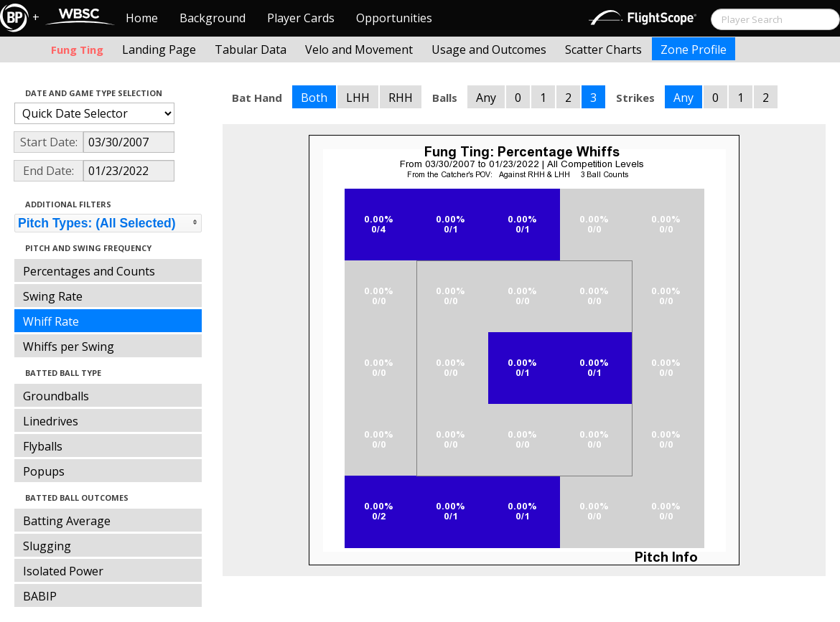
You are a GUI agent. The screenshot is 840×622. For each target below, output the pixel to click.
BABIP (40, 596)
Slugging (47, 546)
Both (314, 98)
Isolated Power (63, 571)
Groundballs (56, 396)
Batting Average (67, 521)
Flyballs (43, 446)
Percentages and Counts (89, 271)
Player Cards (301, 18)
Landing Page (159, 50)
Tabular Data (251, 50)
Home (142, 18)
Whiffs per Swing (69, 347)
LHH (358, 98)
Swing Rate (53, 296)
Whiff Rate (51, 321)
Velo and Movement (359, 50)
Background (213, 18)
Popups (44, 471)
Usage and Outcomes (489, 50)
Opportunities (394, 18)
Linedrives (51, 421)
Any (486, 98)
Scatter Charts (603, 50)
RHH (401, 98)
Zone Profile (694, 50)
